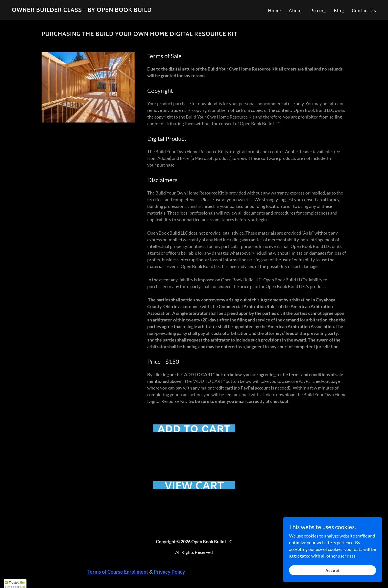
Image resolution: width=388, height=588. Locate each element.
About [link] (296, 10)
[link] (82, 10)
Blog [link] (339, 10)
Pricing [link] (318, 10)
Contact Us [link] (364, 10)
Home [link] (275, 10)
